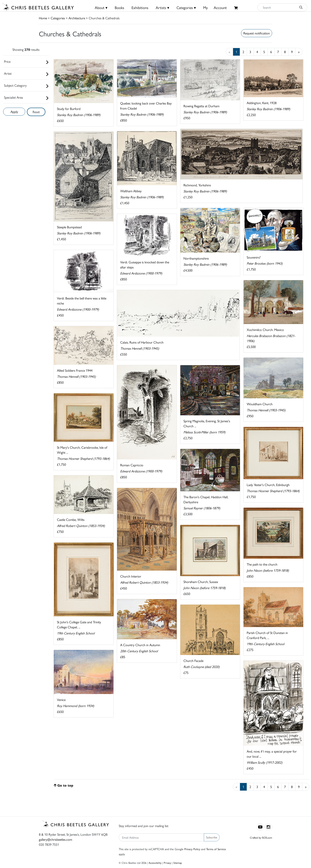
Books (119, 7)
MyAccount (215, 7)
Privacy (167, 863)
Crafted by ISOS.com (261, 837)
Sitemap (178, 863)
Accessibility (155, 863)
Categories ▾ (186, 7)
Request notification (257, 33)
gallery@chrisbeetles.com (55, 839)
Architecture (77, 18)
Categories (58, 18)
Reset (36, 112)
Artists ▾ (162, 7)
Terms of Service (216, 849)
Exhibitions (140, 7)
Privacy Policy (192, 849)
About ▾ (101, 7)
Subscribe (212, 837)
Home (43, 18)
